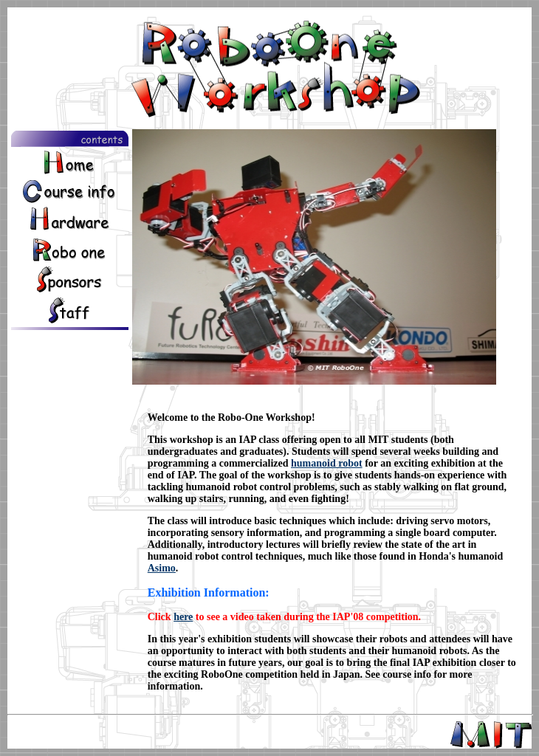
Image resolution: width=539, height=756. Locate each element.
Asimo (162, 568)
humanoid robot (327, 463)
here (183, 617)
